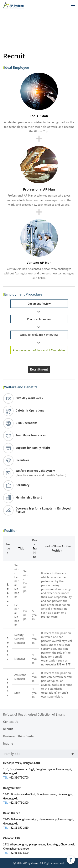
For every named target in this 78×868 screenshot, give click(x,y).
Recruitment (39, 369)
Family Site (39, 754)
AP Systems (14, 4)
